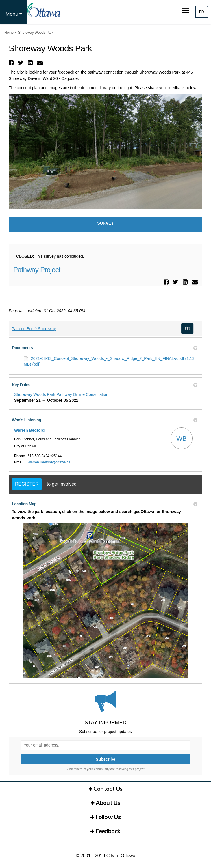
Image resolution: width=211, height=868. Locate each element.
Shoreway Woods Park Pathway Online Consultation (61, 394)
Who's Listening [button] (105, 420)
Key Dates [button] (105, 385)
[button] (12, 63)
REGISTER (27, 484)
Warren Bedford (29, 430)
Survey (105, 223)
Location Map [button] (105, 504)
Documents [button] (105, 348)
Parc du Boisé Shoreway (34, 329)
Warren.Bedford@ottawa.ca (49, 462)
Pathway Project (37, 270)
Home (9, 33)
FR (202, 12)
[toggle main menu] (186, 10)
